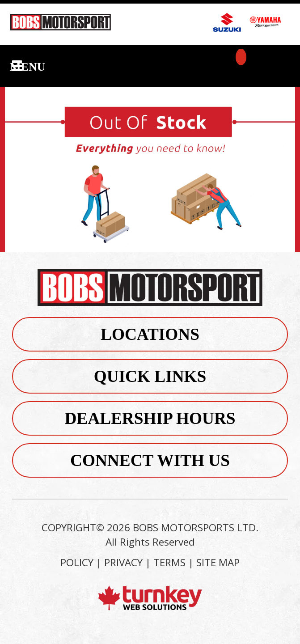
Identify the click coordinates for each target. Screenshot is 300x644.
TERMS (169, 562)
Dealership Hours (150, 418)
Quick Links (150, 376)
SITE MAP (218, 562)
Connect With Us (150, 460)
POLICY (77, 562)
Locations (150, 334)
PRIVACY (123, 562)
